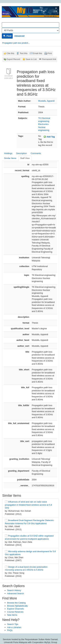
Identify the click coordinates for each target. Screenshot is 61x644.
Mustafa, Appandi (46, 101)
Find (7, 36)
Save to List (31, 59)
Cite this (10, 53)
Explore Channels (16, 609)
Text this (24, 53)
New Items (12, 615)
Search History (14, 590)
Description (22, 153)
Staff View (25, 158)
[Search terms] (30, 25)
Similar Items (10, 158)
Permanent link (49, 59)
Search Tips (13, 624)
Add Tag (49, 137)
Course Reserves (15, 612)
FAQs (10, 630)
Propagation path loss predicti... (16, 43)
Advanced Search (16, 593)
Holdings (8, 153)
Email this (37, 53)
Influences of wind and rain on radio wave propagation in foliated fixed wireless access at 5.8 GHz (28, 505)
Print (50, 53)
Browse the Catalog (16, 603)
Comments (36, 153)
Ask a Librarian (14, 627)
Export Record (13, 59)
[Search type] (30, 30)
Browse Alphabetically (17, 606)
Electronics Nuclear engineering (44, 127)
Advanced (19, 36)
